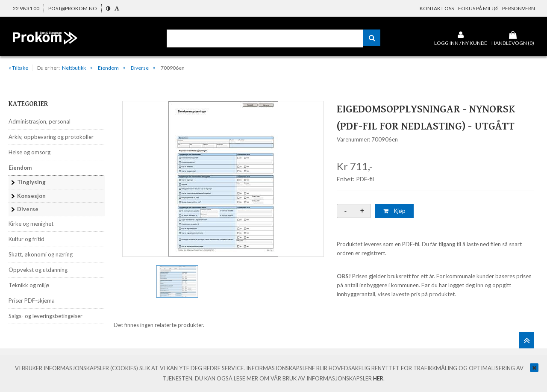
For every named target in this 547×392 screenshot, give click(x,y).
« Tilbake (18, 68)
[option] (223, 179)
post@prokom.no (73, 8)
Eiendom (108, 68)
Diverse (140, 68)
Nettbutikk (74, 68)
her (378, 378)
